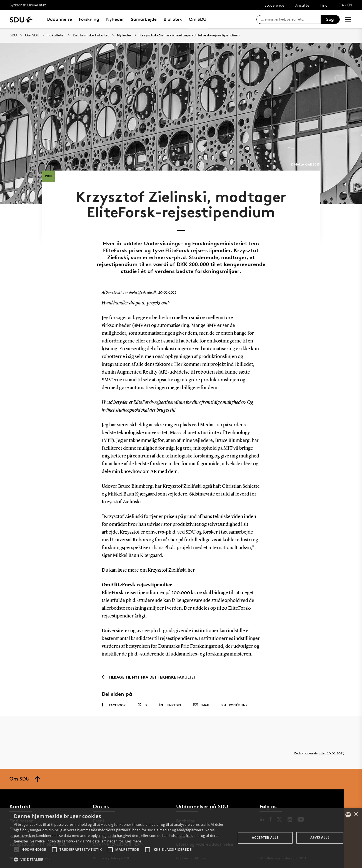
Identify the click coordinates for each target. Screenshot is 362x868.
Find (324, 5)
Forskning (89, 19)
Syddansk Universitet (28, 5)
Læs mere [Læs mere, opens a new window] (133, 841)
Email (201, 705)
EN (350, 5)
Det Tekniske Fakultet (91, 35)
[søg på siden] (291, 19)
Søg (330, 19)
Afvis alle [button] (320, 837)
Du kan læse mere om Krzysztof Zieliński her (148, 570)
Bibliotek (173, 19)
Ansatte (302, 5)
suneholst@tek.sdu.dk (140, 292)
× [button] (356, 814)
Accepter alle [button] (265, 838)
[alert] (181, 838)
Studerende (274, 5)
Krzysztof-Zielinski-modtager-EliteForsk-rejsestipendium (189, 35)
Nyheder (115, 19)
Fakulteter (56, 35)
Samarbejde (144, 19)
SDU (13, 35)
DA (341, 5)
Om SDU (198, 19)
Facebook (114, 705)
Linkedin (170, 705)
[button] (16, 850)
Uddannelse (59, 19)
